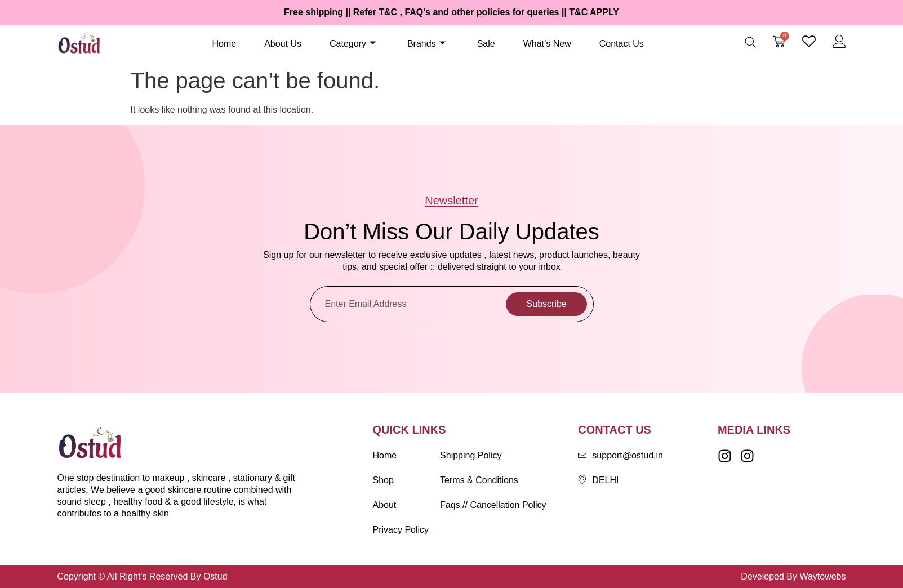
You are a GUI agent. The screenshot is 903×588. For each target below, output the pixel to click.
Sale (486, 44)
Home (224, 44)
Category (353, 44)
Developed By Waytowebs (793, 576)
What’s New (547, 44)
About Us (283, 44)
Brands (426, 44)
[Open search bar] (750, 42)
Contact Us (622, 44)
